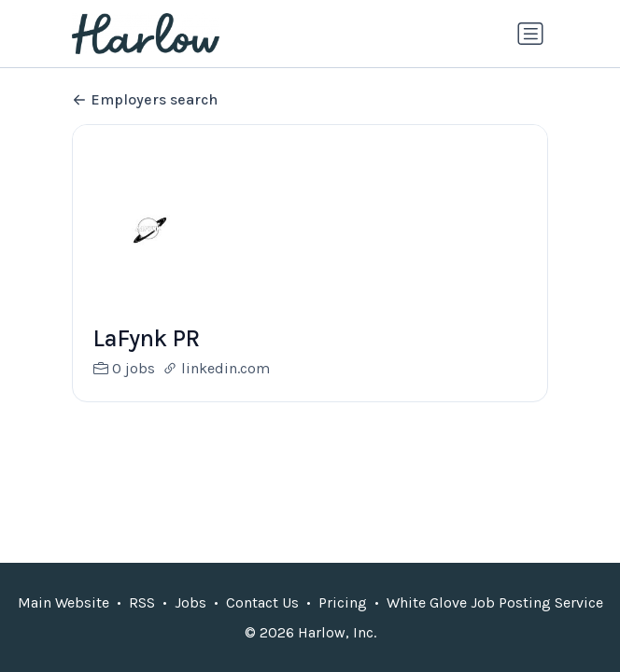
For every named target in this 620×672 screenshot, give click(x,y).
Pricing (343, 602)
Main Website (63, 602)
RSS (142, 602)
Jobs (190, 602)
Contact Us (262, 602)
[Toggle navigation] (530, 34)
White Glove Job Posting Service (495, 602)
